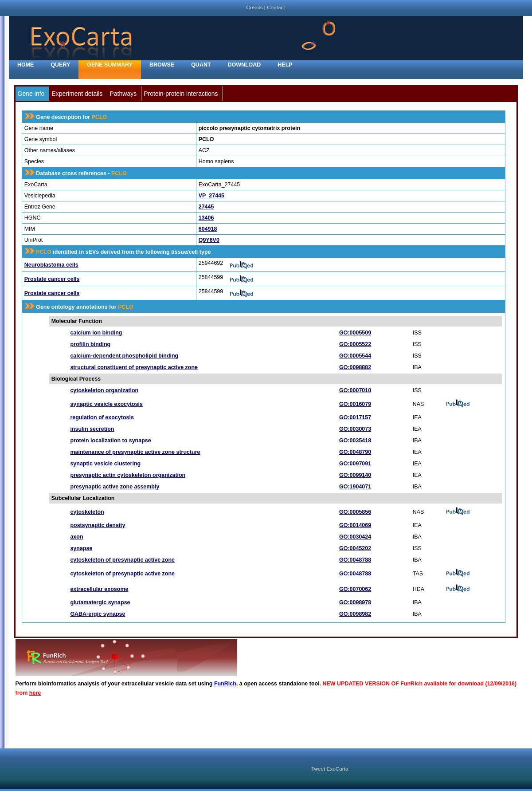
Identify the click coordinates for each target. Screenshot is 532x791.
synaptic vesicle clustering (105, 464)
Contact (276, 7)
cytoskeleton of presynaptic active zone (122, 560)
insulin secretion (92, 429)
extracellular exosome (99, 589)
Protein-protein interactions (181, 94)
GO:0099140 (355, 475)
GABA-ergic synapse (98, 614)
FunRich (225, 684)
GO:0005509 (355, 333)
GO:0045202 (355, 548)
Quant (201, 65)
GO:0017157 (355, 417)
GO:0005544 (355, 356)
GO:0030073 (355, 429)
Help (285, 65)
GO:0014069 (355, 525)
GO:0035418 (355, 441)
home (25, 65)
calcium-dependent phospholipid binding (124, 356)
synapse (81, 548)
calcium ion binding (96, 333)
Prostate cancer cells (52, 279)
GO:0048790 (355, 452)
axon (76, 537)
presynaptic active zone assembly (115, 487)
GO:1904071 (355, 487)
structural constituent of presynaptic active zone (134, 367)
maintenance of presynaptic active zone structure (135, 452)
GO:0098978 (355, 602)
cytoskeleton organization (104, 390)
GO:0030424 (355, 537)
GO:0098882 (355, 367)
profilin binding (90, 344)
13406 (206, 218)
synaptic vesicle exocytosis (106, 404)
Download (244, 65)
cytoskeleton (87, 512)
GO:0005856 (355, 512)
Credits (254, 7)
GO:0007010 (355, 390)
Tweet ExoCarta (330, 769)
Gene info (31, 94)
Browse (162, 65)
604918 (208, 229)
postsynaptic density (98, 525)
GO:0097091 (355, 464)
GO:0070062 (355, 589)
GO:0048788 (355, 560)
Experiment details (77, 94)
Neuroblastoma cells (51, 265)
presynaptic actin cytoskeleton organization (128, 475)
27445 (206, 207)
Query (60, 65)
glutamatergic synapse (100, 602)
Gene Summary (110, 65)
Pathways (123, 94)
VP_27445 (211, 196)
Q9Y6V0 (209, 240)
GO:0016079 (355, 404)
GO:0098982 (355, 614)
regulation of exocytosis (102, 417)
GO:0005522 (355, 344)
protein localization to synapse (110, 441)
